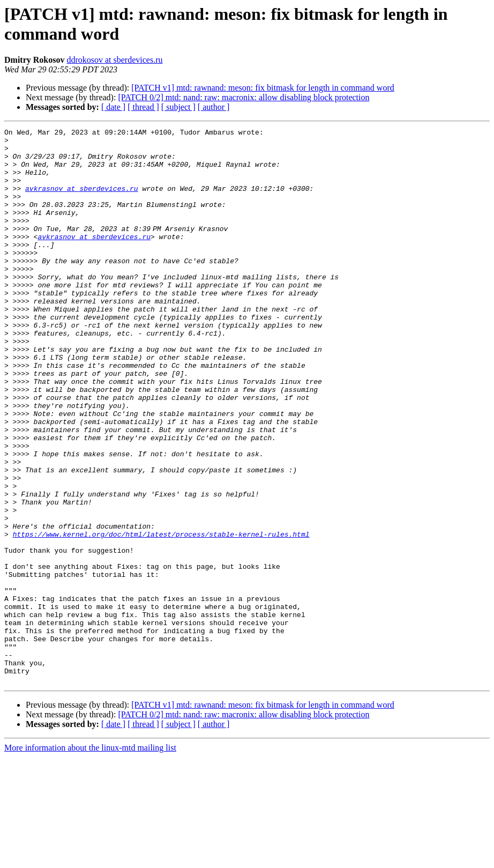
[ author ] (214, 107)
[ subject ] (178, 107)
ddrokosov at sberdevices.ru (114, 60)
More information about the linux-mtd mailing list (90, 859)
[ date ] (113, 107)
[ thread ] (143, 107)
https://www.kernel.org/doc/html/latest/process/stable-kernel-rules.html (161, 616)
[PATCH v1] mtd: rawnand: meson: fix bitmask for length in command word (263, 88)
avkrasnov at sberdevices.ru (82, 201)
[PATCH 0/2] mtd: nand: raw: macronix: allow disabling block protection (244, 97)
